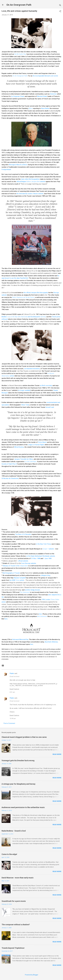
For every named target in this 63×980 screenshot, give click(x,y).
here (40, 614)
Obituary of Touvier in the (15, 566)
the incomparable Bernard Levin (43, 76)
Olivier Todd (25, 405)
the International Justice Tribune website (30, 194)
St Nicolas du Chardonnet (10, 478)
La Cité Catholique (31, 462)
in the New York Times (44, 544)
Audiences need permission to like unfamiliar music (23, 807)
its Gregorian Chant (18, 96)
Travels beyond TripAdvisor (13, 948)
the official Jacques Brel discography (36, 293)
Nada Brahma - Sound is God (14, 831)
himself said (50, 407)
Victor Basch (42, 442)
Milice (31, 108)
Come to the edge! (9, 854)
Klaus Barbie (45, 108)
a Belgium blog (45, 575)
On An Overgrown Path (19, 5)
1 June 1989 (47, 558)
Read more (57, 754)
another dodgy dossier (33, 590)
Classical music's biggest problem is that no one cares (24, 737)
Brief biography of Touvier (11, 573)
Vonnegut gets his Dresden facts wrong (18, 760)
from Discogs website (29, 563)
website (48, 549)
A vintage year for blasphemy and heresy (18, 784)
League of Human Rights (36, 445)
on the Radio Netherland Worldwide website (41, 556)
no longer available (24, 390)
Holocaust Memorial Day (20, 639)
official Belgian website (31, 182)
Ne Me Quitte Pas (20, 54)
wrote (56, 76)
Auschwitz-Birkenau (51, 642)
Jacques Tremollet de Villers (24, 459)
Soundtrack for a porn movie (14, 901)
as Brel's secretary (46, 386)
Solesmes (53, 94)
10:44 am (13, 719)
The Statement (25, 592)
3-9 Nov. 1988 (36, 558)
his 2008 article (17, 580)
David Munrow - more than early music (18, 878)
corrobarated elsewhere (32, 369)
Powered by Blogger (32, 975)
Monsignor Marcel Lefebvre (18, 165)
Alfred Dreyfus (19, 447)
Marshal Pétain (42, 96)
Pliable (12, 673)
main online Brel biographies (30, 179)
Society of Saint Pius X (9, 464)
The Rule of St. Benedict (23, 534)
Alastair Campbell (20, 578)
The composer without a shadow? (16, 925)
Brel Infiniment (42, 616)
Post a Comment (9, 723)
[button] (60, 11)
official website (23, 561)
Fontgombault (6, 169)
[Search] (60, 5)
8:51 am (12, 692)
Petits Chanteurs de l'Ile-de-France (23, 297)
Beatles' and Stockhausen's (24, 317)
